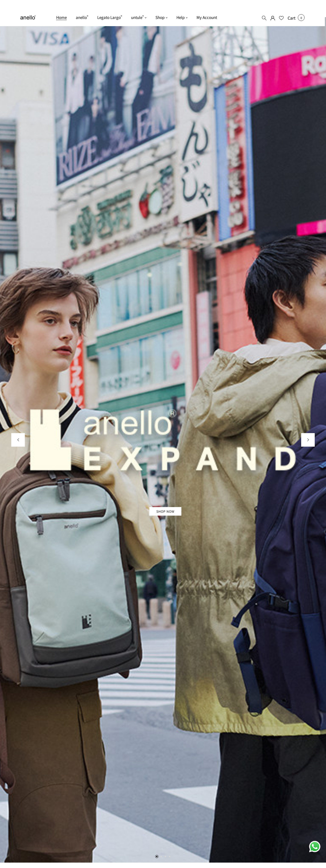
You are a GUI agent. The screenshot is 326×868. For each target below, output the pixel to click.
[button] (292, 18)
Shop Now (165, 511)
